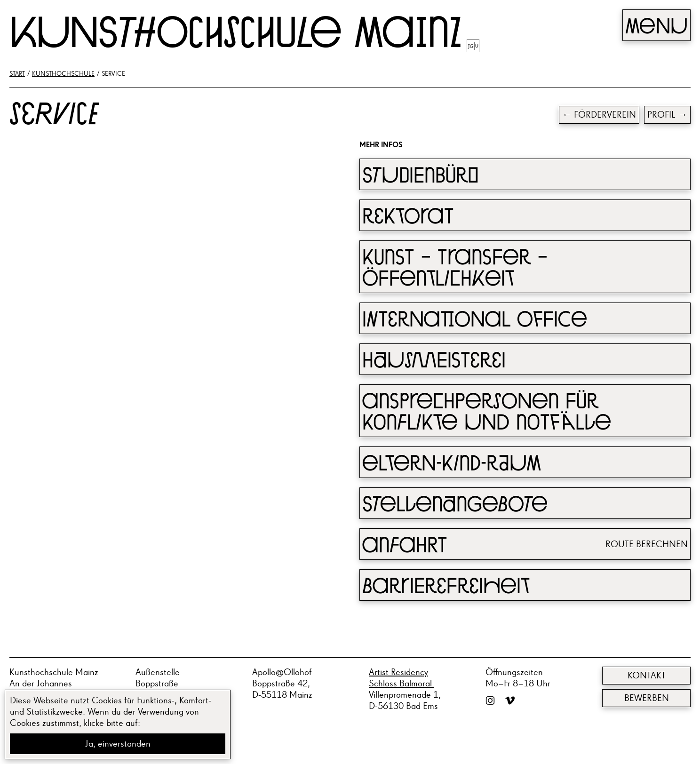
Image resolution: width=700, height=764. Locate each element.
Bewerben (647, 698)
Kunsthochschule (63, 74)
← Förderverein (599, 115)
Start (17, 74)
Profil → (667, 115)
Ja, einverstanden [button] (118, 744)
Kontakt (647, 676)
